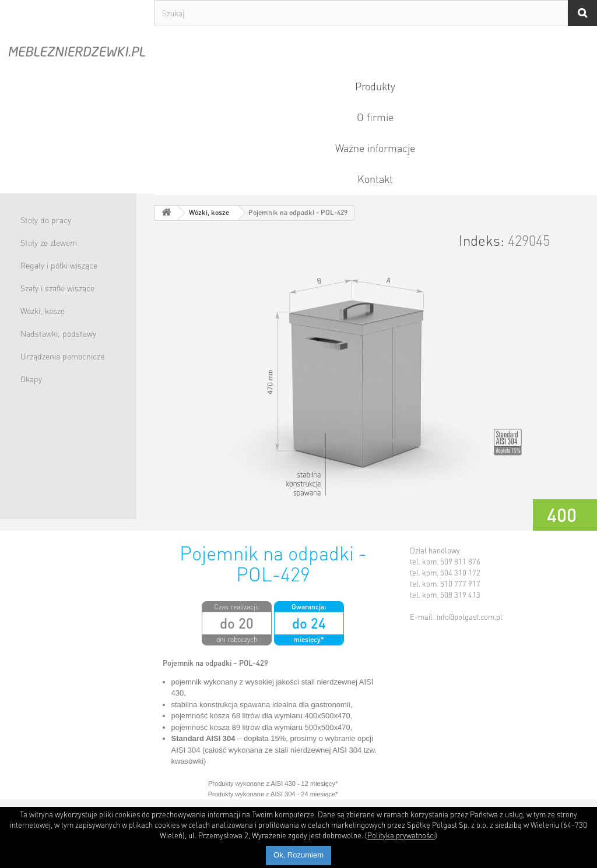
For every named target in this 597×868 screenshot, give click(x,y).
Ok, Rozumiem (298, 855)
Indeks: (482, 241)
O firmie (375, 117)
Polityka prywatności (401, 835)
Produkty (375, 86)
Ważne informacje (375, 148)
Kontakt (375, 179)
